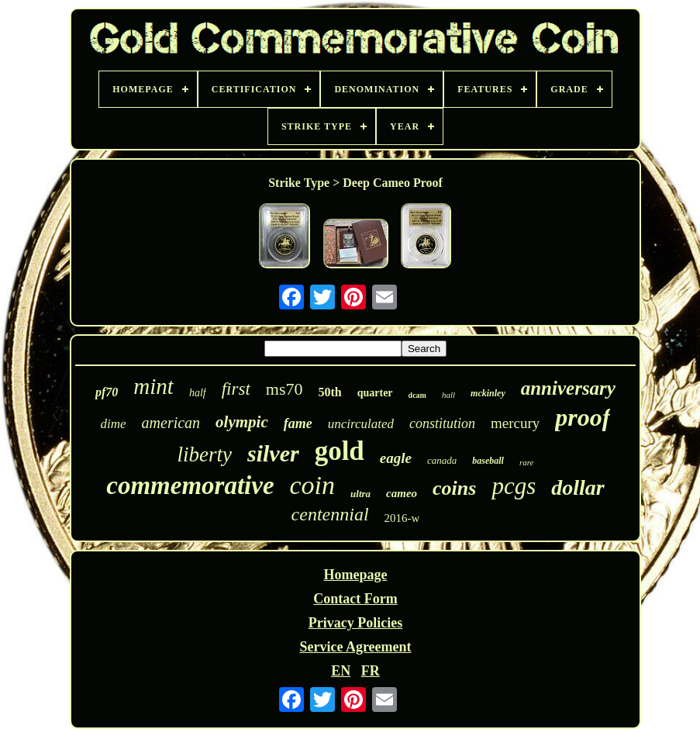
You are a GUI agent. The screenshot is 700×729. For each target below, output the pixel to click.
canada (442, 460)
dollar (578, 487)
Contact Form (355, 599)
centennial (330, 514)
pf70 (107, 392)
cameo (402, 493)
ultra (360, 494)
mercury (515, 423)
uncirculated (361, 424)
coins (454, 488)
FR (371, 671)
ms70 (284, 389)
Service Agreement (355, 647)
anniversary (568, 388)
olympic (242, 422)
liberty (204, 454)
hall (448, 395)
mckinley (488, 393)
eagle (396, 458)
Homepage (355, 575)
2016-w (402, 518)
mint (153, 386)
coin (313, 485)
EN (341, 671)
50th (329, 392)
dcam (417, 395)
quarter (375, 393)
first (236, 389)
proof (583, 417)
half (198, 393)
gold (340, 451)
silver (273, 453)
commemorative (190, 485)
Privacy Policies (355, 623)
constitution (442, 423)
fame (298, 423)
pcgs (514, 486)
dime (114, 424)
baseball (488, 461)
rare (527, 462)
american (171, 423)
